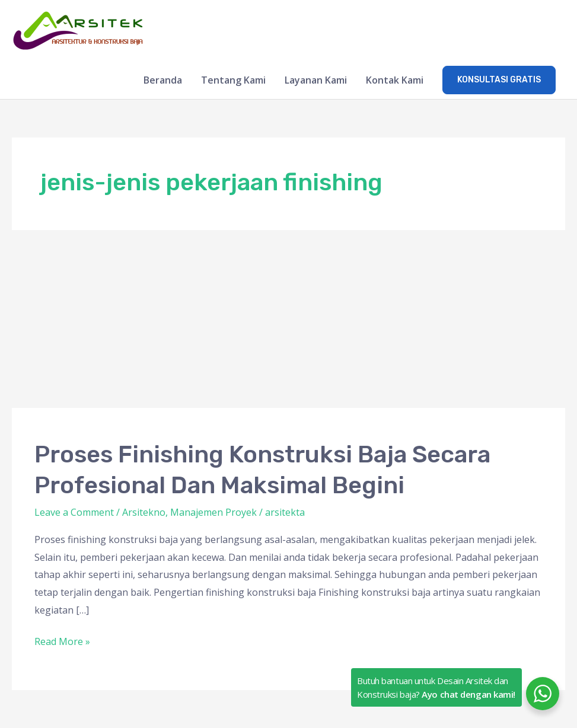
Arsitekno (144, 512)
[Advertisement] (288, 319)
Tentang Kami (233, 80)
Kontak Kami (395, 80)
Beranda (163, 80)
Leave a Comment (74, 512)
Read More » (62, 641)
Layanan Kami (316, 80)
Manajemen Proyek (213, 512)
